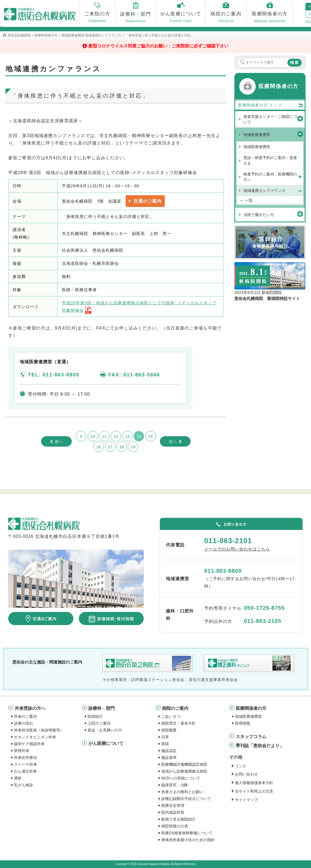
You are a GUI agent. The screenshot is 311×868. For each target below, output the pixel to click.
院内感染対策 (173, 812)
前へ (59, 442)
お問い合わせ (246, 774)
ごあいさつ (171, 716)
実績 (165, 744)
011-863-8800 (223, 571)
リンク (241, 766)
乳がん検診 (24, 785)
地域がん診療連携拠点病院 (184, 771)
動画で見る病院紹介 (178, 819)
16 (98, 447)
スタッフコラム (251, 737)
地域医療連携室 (248, 716)
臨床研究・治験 (175, 785)
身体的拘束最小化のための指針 (188, 840)
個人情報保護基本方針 (254, 783)
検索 (295, 63)
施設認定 (169, 751)
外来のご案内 (25, 716)
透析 (18, 778)
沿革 (165, 737)
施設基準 (169, 758)
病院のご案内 (175, 708)
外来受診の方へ (30, 708)
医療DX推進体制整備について (187, 833)
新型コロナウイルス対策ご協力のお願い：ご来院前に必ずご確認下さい (159, 46)
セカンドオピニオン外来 (35, 737)
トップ (286, 105)
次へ (173, 442)
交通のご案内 (148, 201)
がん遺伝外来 (25, 771)
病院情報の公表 (175, 826)
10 (93, 436)
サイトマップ (246, 800)
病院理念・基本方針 (178, 723)
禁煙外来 (22, 751)
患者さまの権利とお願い (182, 792)
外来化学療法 (25, 758)
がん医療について (106, 743)
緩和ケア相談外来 (29, 744)
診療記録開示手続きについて (186, 799)
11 (104, 436)
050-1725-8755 (264, 608)
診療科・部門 (102, 708)
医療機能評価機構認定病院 (184, 764)
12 (116, 436)
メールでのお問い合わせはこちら (237, 549)
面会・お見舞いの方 (105, 730)
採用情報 (243, 723)
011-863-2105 (263, 621)
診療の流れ (24, 723)
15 (150, 436)
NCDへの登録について (181, 778)
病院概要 (169, 730)
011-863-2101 (228, 541)
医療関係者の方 (251, 708)
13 (127, 436)
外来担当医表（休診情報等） (39, 730)
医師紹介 (95, 716)
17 (110, 447)
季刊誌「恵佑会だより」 (260, 746)
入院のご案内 (99, 723)
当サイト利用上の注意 (254, 791)
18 (122, 447)
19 (133, 447)
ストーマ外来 (25, 764)
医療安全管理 (173, 805)
